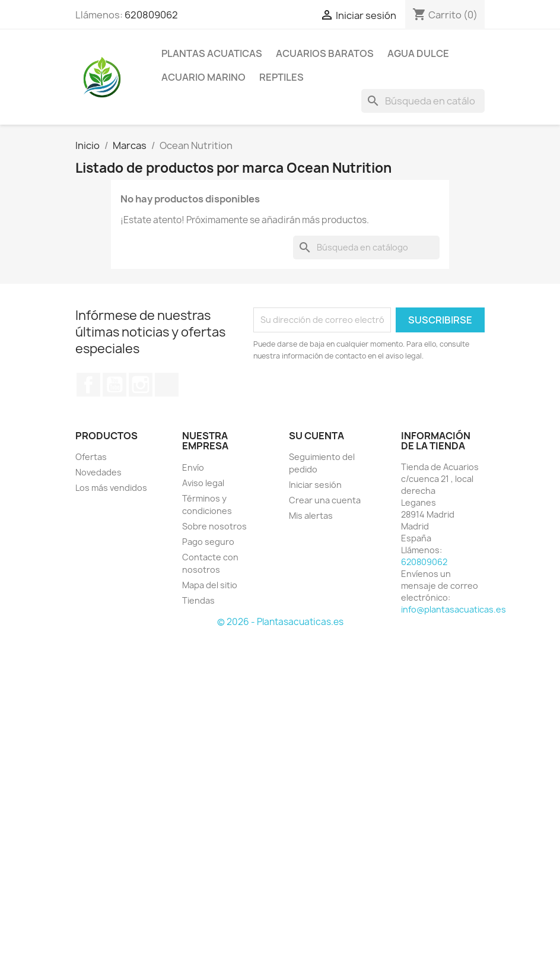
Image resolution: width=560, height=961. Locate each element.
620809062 (151, 15)
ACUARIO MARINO (203, 77)
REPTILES (281, 77)
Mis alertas (311, 516)
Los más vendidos (111, 488)
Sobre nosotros (214, 526)
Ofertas (91, 457)
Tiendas (198, 600)
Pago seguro (208, 542)
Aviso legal (203, 483)
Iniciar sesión (315, 485)
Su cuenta (316, 436)
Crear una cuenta (325, 500)
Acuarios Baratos (325, 53)
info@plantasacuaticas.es (454, 609)
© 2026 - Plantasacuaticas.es (280, 622)
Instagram (141, 385)
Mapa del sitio (210, 585)
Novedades (98, 472)
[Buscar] (423, 101)
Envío (193, 467)
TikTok (167, 385)
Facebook (88, 385)
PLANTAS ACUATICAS (212, 53)
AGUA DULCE (418, 53)
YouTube (114, 385)
